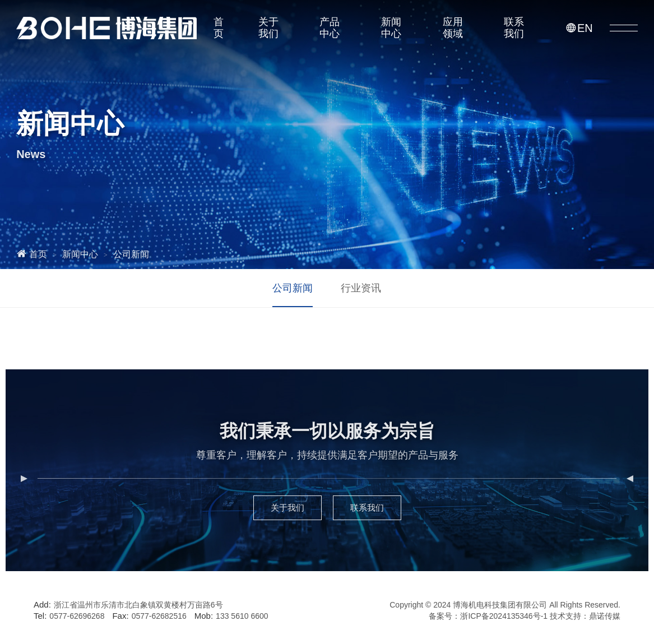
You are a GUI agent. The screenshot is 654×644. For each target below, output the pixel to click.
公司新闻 (131, 254)
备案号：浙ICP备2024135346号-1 (488, 616)
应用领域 (453, 28)
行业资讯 (361, 288)
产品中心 (330, 28)
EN (579, 28)
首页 (219, 28)
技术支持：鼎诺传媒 (585, 616)
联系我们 (514, 28)
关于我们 (268, 28)
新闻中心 (391, 28)
